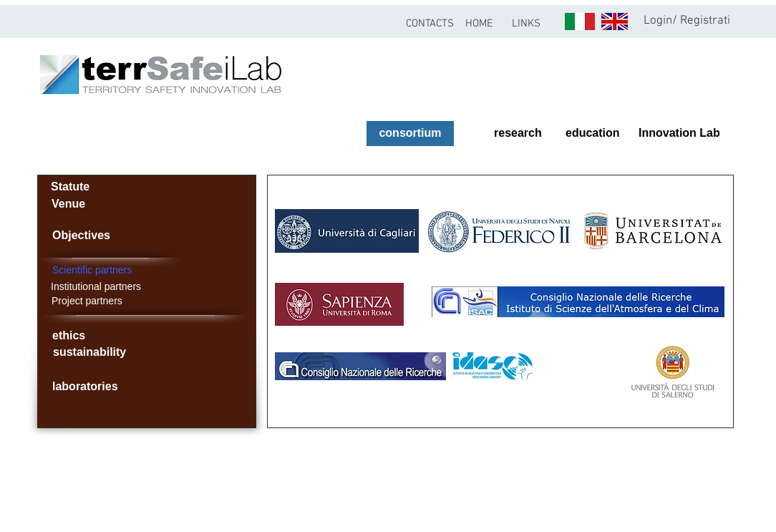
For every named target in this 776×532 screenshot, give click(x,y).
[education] (598, 133)
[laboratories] (92, 387)
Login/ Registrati (687, 21)
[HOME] (479, 24)
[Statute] (69, 187)
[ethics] (92, 336)
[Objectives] (96, 236)
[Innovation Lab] (678, 133)
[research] (515, 133)
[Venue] (70, 204)
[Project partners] (109, 301)
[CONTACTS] (430, 24)
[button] (526, 24)
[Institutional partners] (125, 287)
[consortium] (410, 134)
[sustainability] (105, 353)
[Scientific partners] (165, 270)
